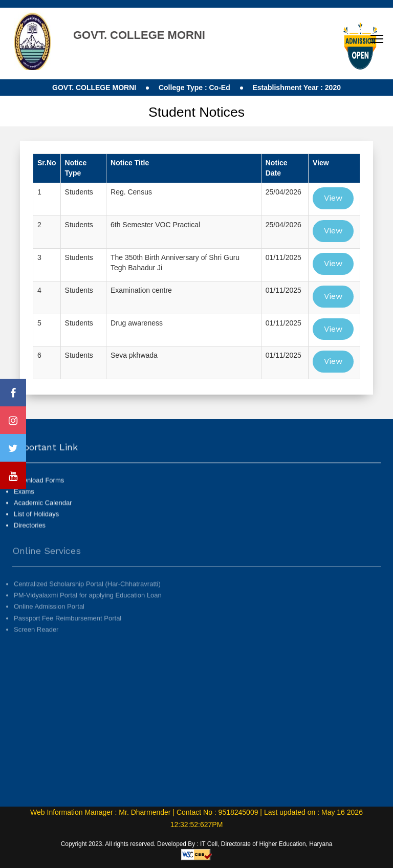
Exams (24, 501)
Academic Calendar (43, 513)
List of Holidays (36, 524)
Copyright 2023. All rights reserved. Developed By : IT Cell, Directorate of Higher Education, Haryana (197, 844)
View (333, 198)
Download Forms (39, 490)
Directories (30, 535)
